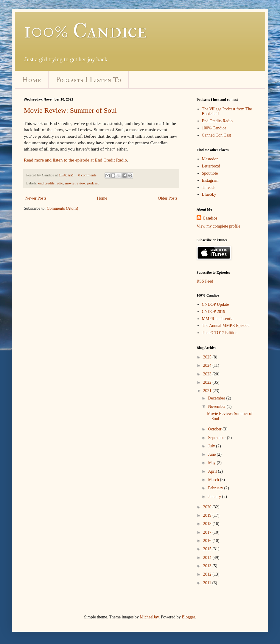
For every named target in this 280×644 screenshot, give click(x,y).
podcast (93, 183)
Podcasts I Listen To (89, 80)
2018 (208, 524)
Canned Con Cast (217, 135)
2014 (208, 558)
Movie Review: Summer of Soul (70, 110)
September (217, 438)
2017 (208, 532)
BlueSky (209, 194)
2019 (208, 515)
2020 (208, 507)
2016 (208, 541)
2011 (208, 583)
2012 (208, 574)
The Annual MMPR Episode (226, 326)
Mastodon (210, 159)
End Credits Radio (217, 121)
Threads (209, 188)
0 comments (87, 175)
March (214, 480)
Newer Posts (36, 198)
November (217, 406)
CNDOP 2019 (214, 312)
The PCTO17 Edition (220, 333)
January (215, 497)
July (212, 446)
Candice (210, 218)
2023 (208, 374)
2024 (208, 365)
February (216, 488)
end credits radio (51, 183)
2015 (208, 549)
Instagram (210, 180)
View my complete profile (218, 226)
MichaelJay (149, 617)
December (217, 398)
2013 (208, 566)
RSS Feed (205, 281)
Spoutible (210, 173)
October (215, 429)
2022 (208, 382)
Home (32, 80)
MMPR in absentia (218, 319)
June (212, 454)
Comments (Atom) (62, 208)
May (212, 463)
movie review (75, 183)
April (213, 471)
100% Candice (85, 31)
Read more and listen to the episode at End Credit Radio (75, 160)
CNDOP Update (216, 304)
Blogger (188, 617)
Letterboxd (211, 166)
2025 (208, 357)
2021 (208, 391)
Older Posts (168, 198)
